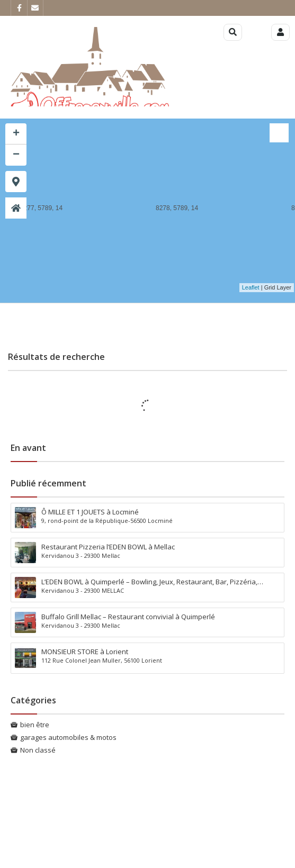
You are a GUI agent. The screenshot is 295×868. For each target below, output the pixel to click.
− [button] (16, 155)
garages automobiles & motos (68, 737)
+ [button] (16, 134)
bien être (35, 725)
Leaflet (251, 287)
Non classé (38, 750)
